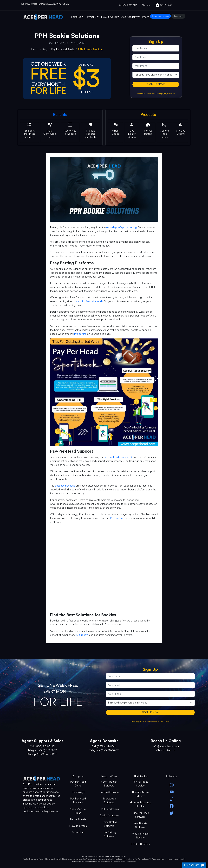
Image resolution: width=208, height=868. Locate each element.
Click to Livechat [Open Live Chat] (166, 750)
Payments (91, 17)
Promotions (78, 832)
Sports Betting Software (109, 784)
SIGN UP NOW (156, 84)
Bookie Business (140, 844)
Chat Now (146, 5)
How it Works (109, 17)
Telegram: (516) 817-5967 (42, 750)
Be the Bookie (78, 819)
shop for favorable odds (89, 301)
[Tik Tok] (172, 799)
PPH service (117, 518)
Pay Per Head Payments (78, 801)
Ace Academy (130, 17)
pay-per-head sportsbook (118, 457)
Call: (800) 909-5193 (128, 5)
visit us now (82, 635)
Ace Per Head (87, 856)
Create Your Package (160, 16)
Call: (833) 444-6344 (104, 746)
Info (144, 17)
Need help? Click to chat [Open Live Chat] (146, 94)
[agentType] (156, 75)
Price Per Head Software (140, 815)
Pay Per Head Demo (78, 784)
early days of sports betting (121, 227)
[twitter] (172, 813)
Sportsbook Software (109, 801)
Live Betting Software (109, 834)
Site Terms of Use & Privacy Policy (114, 856)
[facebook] (172, 806)
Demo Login (178, 16)
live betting (80, 334)
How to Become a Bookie (140, 804)
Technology (78, 792)
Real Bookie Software (140, 825)
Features (76, 17)
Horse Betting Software (109, 824)
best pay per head (65, 486)
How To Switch (78, 826)
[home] (35, 49)
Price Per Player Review (140, 836)
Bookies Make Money (140, 794)
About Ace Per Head (78, 811)
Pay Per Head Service (140, 784)
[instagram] (172, 785)
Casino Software (109, 815)
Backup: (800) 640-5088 (166, 94)
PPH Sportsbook (109, 809)
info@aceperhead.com (166, 746)
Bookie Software (109, 792)
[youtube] (172, 792)
